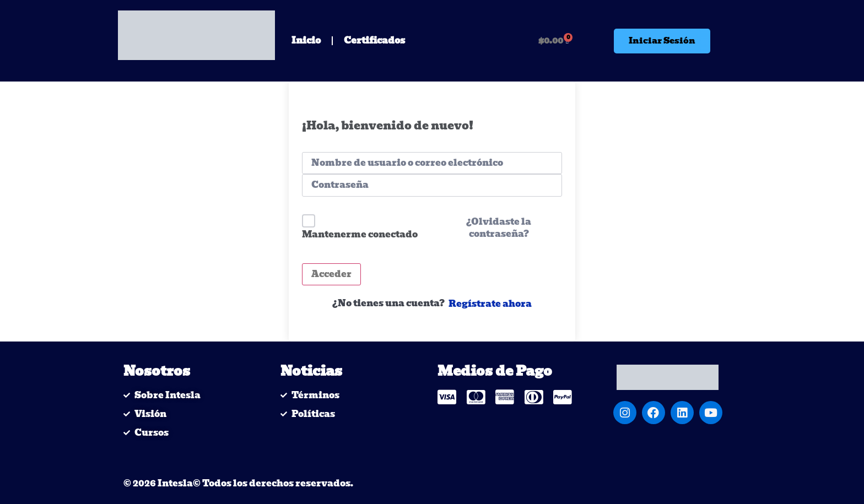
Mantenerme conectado (360, 234)
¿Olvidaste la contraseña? (499, 228)
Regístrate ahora (490, 304)
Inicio (306, 40)
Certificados (374, 40)
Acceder (331, 274)
